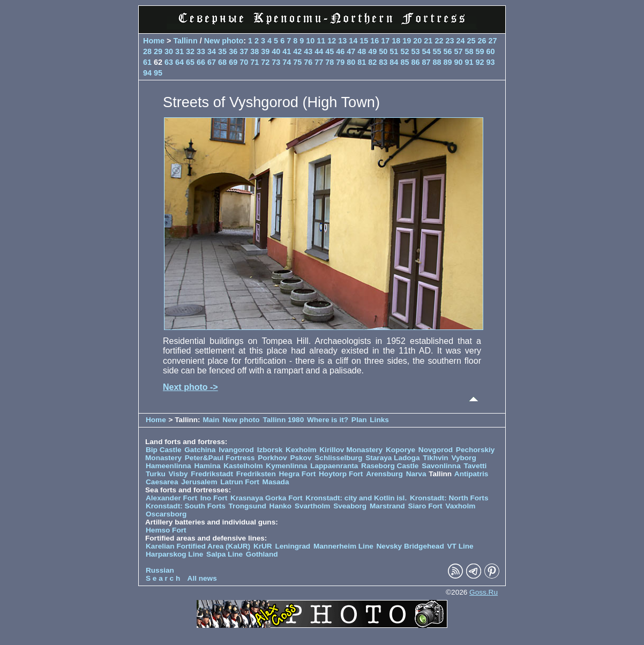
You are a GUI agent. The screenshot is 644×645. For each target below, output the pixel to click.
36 (233, 51)
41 (287, 51)
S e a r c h (163, 578)
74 (287, 62)
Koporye (400, 450)
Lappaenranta (334, 466)
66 (201, 62)
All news (202, 578)
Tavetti (475, 466)
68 (222, 62)
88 (437, 62)
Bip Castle (163, 450)
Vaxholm (460, 506)
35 (222, 51)
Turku (156, 474)
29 (158, 51)
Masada (276, 482)
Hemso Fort (166, 530)
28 (147, 51)
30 (169, 51)
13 (342, 41)
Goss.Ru (484, 592)
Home (154, 41)
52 (405, 51)
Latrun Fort (240, 482)
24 (460, 41)
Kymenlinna (286, 466)
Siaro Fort (425, 506)
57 (458, 51)
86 (415, 62)
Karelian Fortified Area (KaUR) (198, 546)
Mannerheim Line (343, 546)
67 (212, 62)
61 (147, 62)
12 (332, 41)
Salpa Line (224, 554)
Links (379, 420)
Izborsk (270, 450)
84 (394, 62)
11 (321, 41)
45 (330, 51)
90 (458, 62)
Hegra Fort (298, 474)
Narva (416, 474)
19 (407, 41)
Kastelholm (243, 466)
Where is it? (328, 420)
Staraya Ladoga (392, 458)
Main (211, 420)
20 (417, 41)
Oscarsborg (166, 514)
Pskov (301, 458)
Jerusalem (199, 482)
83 (383, 62)
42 (297, 51)
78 (330, 62)
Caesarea (162, 482)
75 (297, 62)
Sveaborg (350, 506)
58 (469, 51)
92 (480, 62)
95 (158, 73)
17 (385, 41)
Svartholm (312, 506)
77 (319, 62)
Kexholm (301, 450)
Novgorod (436, 450)
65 (190, 62)
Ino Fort (214, 498)
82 (372, 62)
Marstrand (387, 506)
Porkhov (272, 458)
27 (492, 41)
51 (394, 51)
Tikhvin (435, 458)
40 (276, 51)
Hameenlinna (169, 466)
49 (372, 51)
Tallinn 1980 (283, 420)
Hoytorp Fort (341, 474)
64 (179, 62)
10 (310, 41)
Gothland (262, 554)
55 (437, 51)
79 (340, 62)
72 (265, 62)
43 (308, 51)
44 (319, 51)
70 (244, 62)
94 (147, 73)
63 (169, 62)
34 (212, 51)
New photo (224, 41)
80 (351, 62)
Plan (359, 420)
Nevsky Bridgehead (410, 546)
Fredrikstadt (212, 474)
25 (471, 41)
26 (482, 41)
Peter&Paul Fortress (220, 458)
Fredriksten (256, 474)
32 (190, 51)
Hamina (207, 466)
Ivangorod (236, 450)
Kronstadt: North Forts (449, 498)
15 (364, 41)
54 (426, 51)
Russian (160, 570)
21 (428, 41)
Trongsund (248, 506)
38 (254, 51)
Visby (178, 474)
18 (396, 41)
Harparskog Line (174, 554)
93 (491, 62)
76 (308, 62)
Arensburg (384, 474)
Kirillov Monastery (351, 450)
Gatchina (200, 450)
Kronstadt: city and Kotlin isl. (356, 498)
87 (426, 62)
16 (375, 41)
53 (415, 51)
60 (491, 51)
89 (447, 62)
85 (405, 62)
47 (351, 51)
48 (362, 51)
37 (244, 51)
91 (469, 62)
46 (340, 51)
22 (439, 41)
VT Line (460, 546)
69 (233, 62)
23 (450, 41)
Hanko (281, 506)
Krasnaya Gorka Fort (266, 498)
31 (179, 51)
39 (265, 51)
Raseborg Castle (390, 466)
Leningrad (293, 546)
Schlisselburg (338, 458)
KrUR (263, 546)
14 (353, 41)
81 (362, 62)
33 (201, 51)
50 (383, 51)
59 (480, 51)
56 (447, 51)
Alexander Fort (171, 498)
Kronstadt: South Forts (186, 506)
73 (276, 62)
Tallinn (185, 41)
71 (254, 62)
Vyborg (463, 458)
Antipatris (471, 474)
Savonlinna (441, 466)
